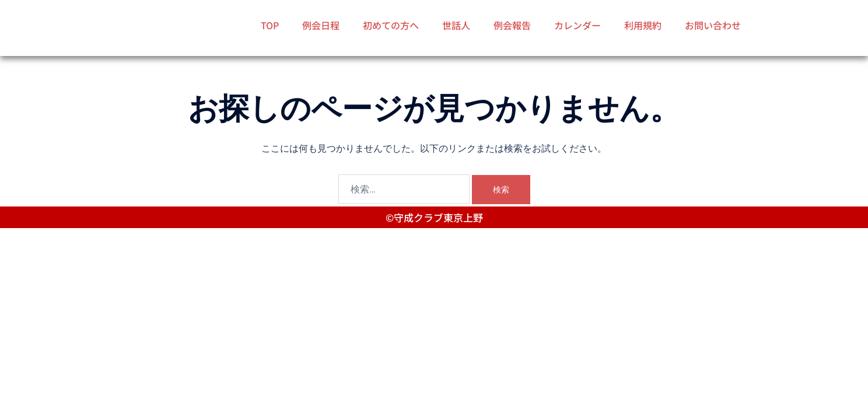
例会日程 (321, 25)
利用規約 (643, 25)
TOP (270, 25)
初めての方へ (391, 25)
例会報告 (512, 25)
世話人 (456, 25)
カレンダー (577, 25)
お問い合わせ (713, 25)
